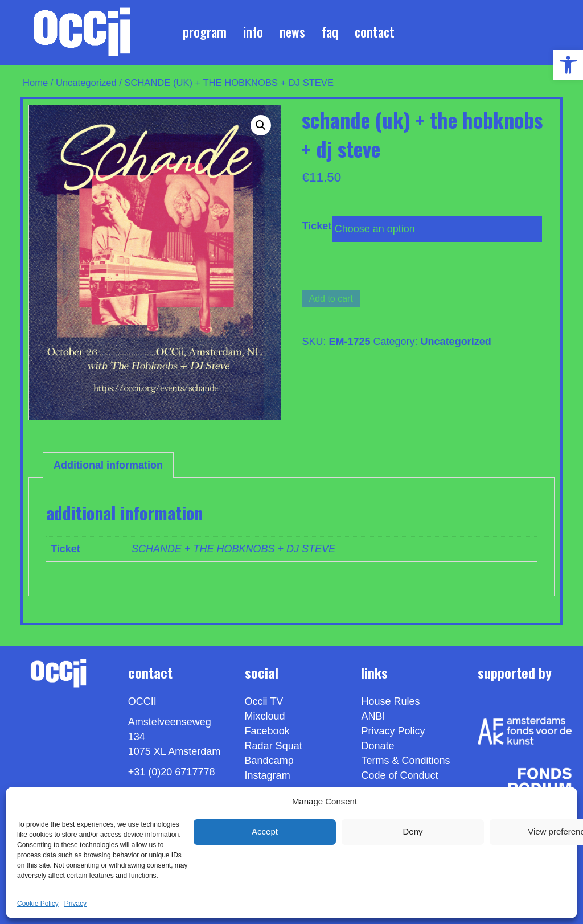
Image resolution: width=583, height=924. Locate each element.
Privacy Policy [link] (393, 731)
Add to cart (330, 299)
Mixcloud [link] (265, 716)
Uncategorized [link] (86, 83)
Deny (412, 831)
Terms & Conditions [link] (405, 761)
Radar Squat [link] (274, 746)
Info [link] (253, 32)
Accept (265, 831)
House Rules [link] (390, 701)
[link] (568, 65)
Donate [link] (377, 746)
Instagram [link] (268, 775)
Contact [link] (375, 32)
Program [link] (205, 32)
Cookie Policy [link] (38, 904)
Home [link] (35, 83)
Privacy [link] (75, 904)
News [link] (292, 32)
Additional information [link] (108, 465)
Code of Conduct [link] (399, 775)
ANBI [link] (373, 716)
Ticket (317, 226)
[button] (261, 125)
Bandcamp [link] (269, 761)
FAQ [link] (330, 32)
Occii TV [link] (264, 701)
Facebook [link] (267, 731)
